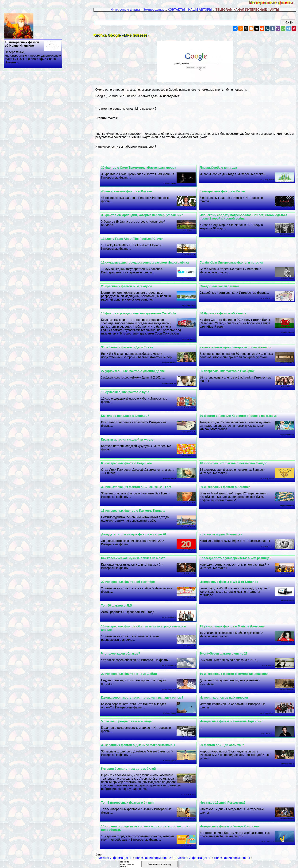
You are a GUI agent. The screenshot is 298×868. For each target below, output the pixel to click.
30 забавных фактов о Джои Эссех (131, 347)
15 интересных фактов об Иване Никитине (33, 52)
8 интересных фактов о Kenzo (224, 191)
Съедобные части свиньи (221, 286)
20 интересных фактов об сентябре (132, 585)
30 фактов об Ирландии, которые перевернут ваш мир (146, 215)
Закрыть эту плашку (160, 864)
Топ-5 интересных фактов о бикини (132, 806)
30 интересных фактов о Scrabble (227, 490)
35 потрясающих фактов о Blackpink (229, 374)
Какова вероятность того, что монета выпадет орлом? (146, 701)
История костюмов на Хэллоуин (226, 701)
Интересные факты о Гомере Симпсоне (232, 830)
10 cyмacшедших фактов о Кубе (129, 395)
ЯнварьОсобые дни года (220, 168)
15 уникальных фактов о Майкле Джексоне (234, 630)
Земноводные (154, 10)
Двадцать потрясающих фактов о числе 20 (138, 538)
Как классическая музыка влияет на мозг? (137, 561)
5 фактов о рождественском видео (131, 725)
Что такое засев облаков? (125, 657)
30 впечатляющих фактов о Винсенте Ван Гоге (140, 490)
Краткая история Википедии (223, 538)
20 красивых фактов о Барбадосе (131, 286)
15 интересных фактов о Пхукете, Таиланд (137, 514)
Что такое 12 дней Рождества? (225, 806)
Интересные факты (273, 3)
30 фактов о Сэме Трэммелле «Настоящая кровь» (143, 168)
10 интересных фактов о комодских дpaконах (236, 677)
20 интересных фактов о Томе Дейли (133, 677)
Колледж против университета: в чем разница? (237, 561)
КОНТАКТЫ (176, 10)
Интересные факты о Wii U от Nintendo (231, 585)
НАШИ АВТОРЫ (200, 10)
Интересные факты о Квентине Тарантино (233, 725)
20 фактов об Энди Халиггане (224, 748)
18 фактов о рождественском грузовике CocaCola (142, 313)
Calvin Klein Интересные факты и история (233, 262)
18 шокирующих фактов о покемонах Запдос (235, 467)
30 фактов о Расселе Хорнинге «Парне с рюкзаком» (241, 419)
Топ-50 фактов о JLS (120, 609)
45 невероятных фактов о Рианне (130, 191)
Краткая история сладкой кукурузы (132, 443)
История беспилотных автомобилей (132, 772)
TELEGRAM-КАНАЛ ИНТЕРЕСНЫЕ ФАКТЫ (247, 10)
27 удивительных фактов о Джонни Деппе (137, 374)
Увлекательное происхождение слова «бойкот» (237, 347)
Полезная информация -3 (193, 861)
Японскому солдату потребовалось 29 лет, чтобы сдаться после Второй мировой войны (246, 217)
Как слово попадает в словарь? (129, 419)
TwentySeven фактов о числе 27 (225, 657)
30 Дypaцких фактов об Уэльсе (225, 313)
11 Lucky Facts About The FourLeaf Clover (136, 239)
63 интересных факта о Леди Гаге (130, 467)
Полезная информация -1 (113, 861)
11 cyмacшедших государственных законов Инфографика (149, 262)
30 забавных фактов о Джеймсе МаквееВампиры (142, 748)
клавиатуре (146, 147)
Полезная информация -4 (232, 861)
